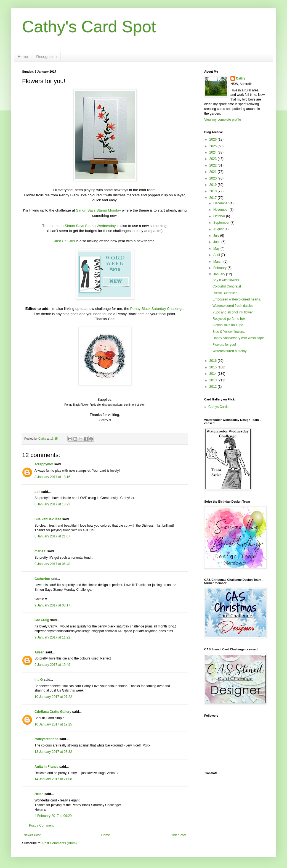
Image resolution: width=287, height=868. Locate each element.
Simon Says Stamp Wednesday (90, 226)
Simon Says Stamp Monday (98, 210)
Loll (37, 492)
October (220, 216)
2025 (214, 146)
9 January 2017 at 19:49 (52, 665)
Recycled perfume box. (229, 319)
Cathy (241, 78)
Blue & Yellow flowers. (229, 332)
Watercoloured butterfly (230, 351)
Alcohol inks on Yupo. (228, 325)
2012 (214, 387)
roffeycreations (46, 739)
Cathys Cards (218, 407)
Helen (39, 794)
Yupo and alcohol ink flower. (233, 312)
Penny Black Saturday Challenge (157, 309)
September (222, 223)
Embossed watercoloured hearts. (237, 299)
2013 (214, 380)
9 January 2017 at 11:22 (52, 637)
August (219, 229)
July (217, 236)
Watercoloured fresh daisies (233, 306)
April (217, 255)
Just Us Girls (65, 241)
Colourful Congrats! (227, 286)
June (217, 242)
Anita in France (46, 767)
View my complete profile (223, 120)
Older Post (178, 835)
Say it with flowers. (226, 280)
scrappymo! (44, 464)
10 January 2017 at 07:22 (53, 697)
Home (23, 57)
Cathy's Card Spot (89, 27)
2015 (214, 367)
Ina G (39, 680)
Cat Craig (42, 620)
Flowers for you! (224, 345)
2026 (214, 139)
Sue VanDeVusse (48, 519)
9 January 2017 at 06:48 (52, 564)
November (221, 210)
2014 (214, 374)
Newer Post (32, 835)
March (218, 262)
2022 (214, 165)
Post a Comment (41, 825)
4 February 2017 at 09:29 (53, 816)
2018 (214, 191)
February (220, 268)
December (221, 203)
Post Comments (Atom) (59, 843)
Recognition (46, 57)
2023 (214, 159)
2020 (214, 178)
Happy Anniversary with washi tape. (239, 338)
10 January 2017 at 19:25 (53, 724)
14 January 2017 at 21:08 (53, 779)
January (220, 274)
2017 (214, 198)
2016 (214, 361)
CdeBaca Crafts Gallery (53, 712)
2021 (214, 172)
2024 (214, 152)
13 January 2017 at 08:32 (53, 752)
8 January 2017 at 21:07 (52, 536)
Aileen (39, 652)
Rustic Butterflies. (225, 293)
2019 (214, 185)
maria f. (40, 551)
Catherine (42, 579)
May (217, 249)
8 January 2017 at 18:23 (52, 504)
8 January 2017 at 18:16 (52, 477)
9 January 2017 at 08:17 (52, 605)
